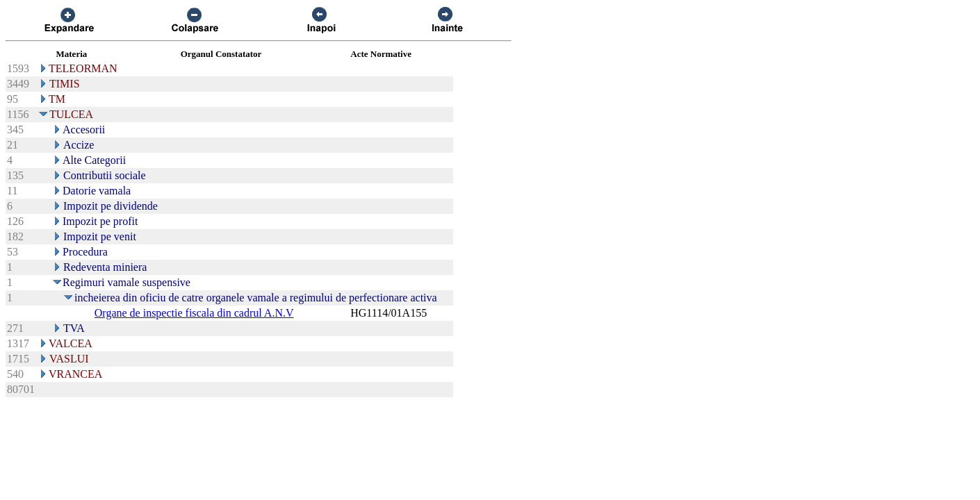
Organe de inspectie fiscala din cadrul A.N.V (194, 313)
